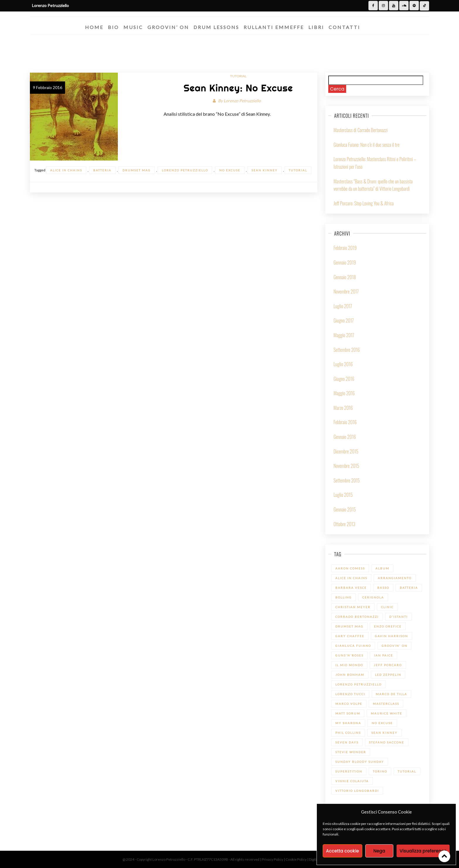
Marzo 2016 (343, 408)
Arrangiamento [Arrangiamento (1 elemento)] (395, 578)
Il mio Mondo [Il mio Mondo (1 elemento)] (349, 665)
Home (94, 27)
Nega (379, 851)
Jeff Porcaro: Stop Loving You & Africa (364, 203)
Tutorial (238, 76)
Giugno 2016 (344, 379)
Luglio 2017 (343, 306)
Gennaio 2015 (345, 509)
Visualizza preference (423, 851)
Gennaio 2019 (345, 262)
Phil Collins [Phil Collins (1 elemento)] (348, 733)
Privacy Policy (273, 859)
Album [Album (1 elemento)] (382, 568)
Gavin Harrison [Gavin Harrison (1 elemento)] (391, 636)
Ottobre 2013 (344, 524)
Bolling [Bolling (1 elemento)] (344, 597)
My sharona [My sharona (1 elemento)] (348, 723)
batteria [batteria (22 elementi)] (409, 588)
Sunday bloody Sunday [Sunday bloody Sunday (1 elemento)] (360, 762)
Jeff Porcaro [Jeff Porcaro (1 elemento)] (388, 665)
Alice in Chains (66, 170)
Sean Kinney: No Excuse (238, 88)
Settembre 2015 (347, 480)
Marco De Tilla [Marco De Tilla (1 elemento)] (391, 694)
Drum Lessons (216, 27)
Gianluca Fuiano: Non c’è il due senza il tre (367, 145)
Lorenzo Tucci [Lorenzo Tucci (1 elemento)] (350, 694)
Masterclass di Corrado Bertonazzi (361, 130)
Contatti (344, 27)
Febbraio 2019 (345, 248)
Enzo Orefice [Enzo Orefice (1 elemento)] (388, 626)
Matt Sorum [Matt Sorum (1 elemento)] (348, 713)
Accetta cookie (342, 851)
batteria (102, 170)
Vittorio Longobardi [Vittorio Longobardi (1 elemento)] (357, 791)
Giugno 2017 (344, 320)
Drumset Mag (137, 170)
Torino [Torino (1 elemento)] (380, 771)
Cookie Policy (296, 859)
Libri (316, 27)
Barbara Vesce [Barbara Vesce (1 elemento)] (351, 588)
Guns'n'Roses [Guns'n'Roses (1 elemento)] (349, 655)
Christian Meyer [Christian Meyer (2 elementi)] (353, 607)
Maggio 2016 (344, 393)
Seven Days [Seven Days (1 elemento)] (347, 742)
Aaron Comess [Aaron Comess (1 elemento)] (350, 568)
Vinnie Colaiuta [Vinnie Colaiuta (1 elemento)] (352, 781)
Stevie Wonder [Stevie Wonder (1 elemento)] (351, 752)
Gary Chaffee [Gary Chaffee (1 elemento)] (350, 636)
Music (133, 27)
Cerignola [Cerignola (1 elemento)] (373, 597)
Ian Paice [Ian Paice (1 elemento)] (384, 655)
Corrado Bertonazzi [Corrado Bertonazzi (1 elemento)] (357, 617)
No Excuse (230, 170)
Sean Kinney (265, 170)
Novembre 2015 (346, 466)
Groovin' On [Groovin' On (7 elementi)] (395, 646)
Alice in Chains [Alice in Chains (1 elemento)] (351, 578)
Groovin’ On (168, 27)
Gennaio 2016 (345, 437)
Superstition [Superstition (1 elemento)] (349, 771)
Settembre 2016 (347, 350)
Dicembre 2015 (346, 451)
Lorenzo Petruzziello (242, 101)
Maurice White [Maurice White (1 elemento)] (386, 713)
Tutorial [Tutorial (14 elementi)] (407, 771)
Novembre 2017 (346, 291)
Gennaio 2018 (345, 277)
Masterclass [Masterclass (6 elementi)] (386, 704)
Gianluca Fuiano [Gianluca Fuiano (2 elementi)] (353, 646)
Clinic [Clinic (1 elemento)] (387, 607)
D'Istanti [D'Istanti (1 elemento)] (398, 617)
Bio (113, 27)
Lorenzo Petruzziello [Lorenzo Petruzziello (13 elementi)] (358, 684)
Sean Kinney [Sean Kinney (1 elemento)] (384, 733)
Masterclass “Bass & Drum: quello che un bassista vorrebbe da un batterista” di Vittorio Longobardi (373, 185)
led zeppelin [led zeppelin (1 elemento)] (388, 675)
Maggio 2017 (344, 335)
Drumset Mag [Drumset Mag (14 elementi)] (349, 626)
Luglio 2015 (343, 495)
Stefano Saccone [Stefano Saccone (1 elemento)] (387, 742)
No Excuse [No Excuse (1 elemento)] (382, 723)
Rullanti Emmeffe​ (274, 27)
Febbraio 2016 (345, 422)
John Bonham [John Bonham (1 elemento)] (350, 675)
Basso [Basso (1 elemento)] (383, 588)
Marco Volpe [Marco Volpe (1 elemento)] (349, 704)
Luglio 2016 (343, 364)
